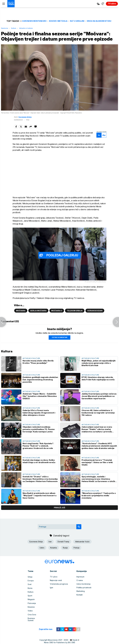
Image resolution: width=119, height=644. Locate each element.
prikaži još (59, 512)
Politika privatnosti (84, 592)
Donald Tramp (63, 546)
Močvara (21, 315)
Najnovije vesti (56, 584)
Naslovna (5, 28)
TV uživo (54, 581)
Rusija (65, 552)
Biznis (30, 592)
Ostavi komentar (59, 342)
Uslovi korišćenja (83, 588)
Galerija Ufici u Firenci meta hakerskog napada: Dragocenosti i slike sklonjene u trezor (39, 417)
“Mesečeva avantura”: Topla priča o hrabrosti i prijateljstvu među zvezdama (99, 500)
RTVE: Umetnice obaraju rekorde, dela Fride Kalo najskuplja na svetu (98, 383)
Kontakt (80, 599)
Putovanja (32, 606)
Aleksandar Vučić (82, 546)
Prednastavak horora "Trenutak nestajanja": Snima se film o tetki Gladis (97, 467)
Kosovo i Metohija (58, 21)
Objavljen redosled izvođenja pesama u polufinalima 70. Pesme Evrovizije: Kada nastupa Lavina (39, 433)
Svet (30, 588)
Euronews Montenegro (34, 21)
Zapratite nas (47, 629)
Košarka (54, 552)
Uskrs (42, 552)
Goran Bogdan (95, 315)
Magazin (31, 602)
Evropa (31, 584)
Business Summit (34, 621)
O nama (80, 584)
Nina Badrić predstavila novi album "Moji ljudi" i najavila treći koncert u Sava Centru (39, 500)
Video (30, 613)
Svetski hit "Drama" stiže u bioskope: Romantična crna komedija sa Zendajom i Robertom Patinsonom (40, 483)
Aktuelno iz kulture (26, 28)
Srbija (30, 581)
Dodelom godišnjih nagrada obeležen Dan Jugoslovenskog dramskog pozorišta (40, 384)
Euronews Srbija (25, 123)
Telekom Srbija (75, 315)
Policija (76, 552)
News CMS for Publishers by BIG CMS (60, 642)
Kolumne (31, 610)
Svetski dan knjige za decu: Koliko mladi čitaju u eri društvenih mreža (39, 465)
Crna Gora (32, 617)
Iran (50, 546)
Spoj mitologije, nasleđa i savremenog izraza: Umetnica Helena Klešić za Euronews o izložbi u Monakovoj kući (99, 483)
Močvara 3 (57, 315)
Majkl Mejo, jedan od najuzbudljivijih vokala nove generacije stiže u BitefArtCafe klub (99, 367)
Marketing (81, 595)
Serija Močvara (38, 315)
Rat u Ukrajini (77, 21)
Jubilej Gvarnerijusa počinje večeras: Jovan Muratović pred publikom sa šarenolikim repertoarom (99, 400)
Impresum (80, 581)
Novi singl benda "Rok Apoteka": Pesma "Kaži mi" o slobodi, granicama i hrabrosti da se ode (38, 450)
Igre (52, 592)
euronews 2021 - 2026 (59, 640)
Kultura (14, 28)
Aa (98, 141)
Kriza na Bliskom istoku (99, 21)
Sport (30, 599)
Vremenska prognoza (59, 588)
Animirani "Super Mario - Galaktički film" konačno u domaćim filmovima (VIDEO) (40, 400)
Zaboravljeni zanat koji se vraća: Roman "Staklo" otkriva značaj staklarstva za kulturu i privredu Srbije (97, 433)
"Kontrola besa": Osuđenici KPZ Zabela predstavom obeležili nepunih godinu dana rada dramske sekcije (99, 450)
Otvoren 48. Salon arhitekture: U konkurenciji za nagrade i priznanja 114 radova (98, 417)
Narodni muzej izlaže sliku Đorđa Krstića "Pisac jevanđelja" (38, 366)
